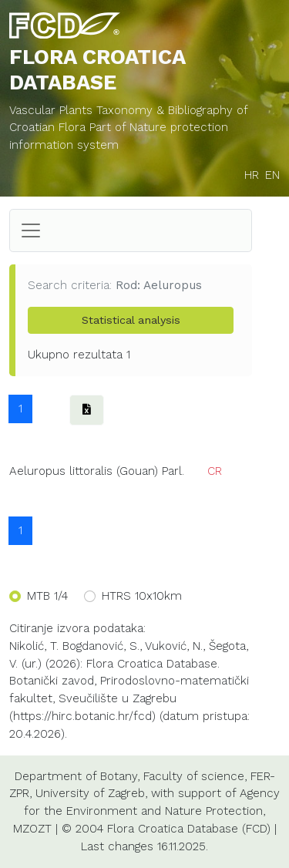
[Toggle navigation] (31, 230)
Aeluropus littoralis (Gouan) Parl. (97, 471)
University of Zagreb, (91, 793)
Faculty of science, (195, 776)
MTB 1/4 (47, 596)
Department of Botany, (77, 776)
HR (252, 175)
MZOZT (32, 829)
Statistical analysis (131, 320)
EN (272, 175)
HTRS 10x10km (142, 596)
